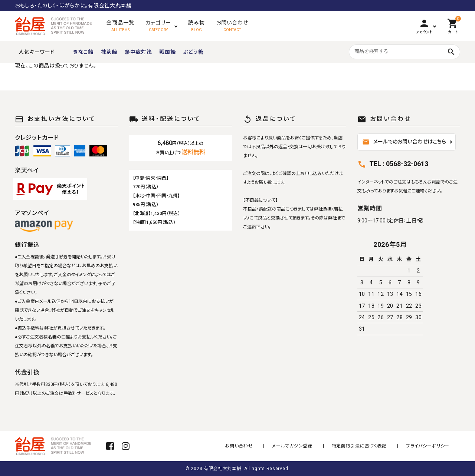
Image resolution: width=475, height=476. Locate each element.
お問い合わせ (248, 446)
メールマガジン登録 (298, 446)
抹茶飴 (109, 52)
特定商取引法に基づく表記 (362, 446)
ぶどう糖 (193, 52)
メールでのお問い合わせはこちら (404, 142)
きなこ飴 (83, 52)
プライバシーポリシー (428, 446)
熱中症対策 (138, 52)
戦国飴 (167, 52)
